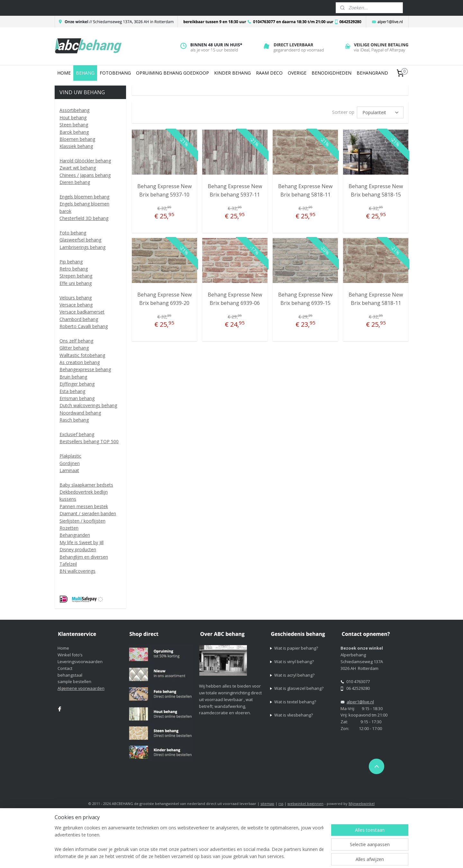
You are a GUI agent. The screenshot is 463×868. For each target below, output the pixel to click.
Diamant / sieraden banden (88, 513)
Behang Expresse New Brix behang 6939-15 (305, 299)
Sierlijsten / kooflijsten (82, 521)
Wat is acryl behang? (294, 675)
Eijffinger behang (77, 384)
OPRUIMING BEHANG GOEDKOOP (172, 73)
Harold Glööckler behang (85, 161)
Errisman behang (77, 398)
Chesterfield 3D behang (84, 218)
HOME (64, 73)
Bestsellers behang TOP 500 (89, 441)
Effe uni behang (76, 283)
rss (281, 804)
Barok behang (74, 132)
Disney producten (78, 549)
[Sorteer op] (380, 112)
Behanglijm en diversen (84, 557)
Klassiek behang (76, 146)
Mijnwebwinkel (362, 804)
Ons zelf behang (76, 341)
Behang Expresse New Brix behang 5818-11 (305, 190)
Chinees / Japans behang (85, 175)
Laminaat (69, 470)
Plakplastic (70, 456)
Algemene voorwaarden (81, 688)
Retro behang (74, 269)
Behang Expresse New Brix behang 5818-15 (376, 190)
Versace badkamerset (82, 312)
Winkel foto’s (70, 655)
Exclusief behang (77, 434)
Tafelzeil (68, 564)
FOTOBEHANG (115, 73)
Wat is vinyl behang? (294, 662)
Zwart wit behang (78, 168)
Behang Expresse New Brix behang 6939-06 (235, 299)
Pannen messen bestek (84, 506)
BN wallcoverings (77, 571)
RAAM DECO (269, 73)
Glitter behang (74, 348)
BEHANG (85, 73)
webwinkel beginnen (305, 804)
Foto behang (73, 233)
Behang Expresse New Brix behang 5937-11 (235, 190)
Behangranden (75, 535)
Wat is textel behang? (295, 702)
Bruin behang (73, 377)
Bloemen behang (77, 139)
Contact (65, 668)
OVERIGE (297, 73)
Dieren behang (75, 182)
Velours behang (76, 298)
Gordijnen (70, 463)
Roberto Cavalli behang (84, 326)
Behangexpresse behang (85, 369)
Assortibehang (74, 110)
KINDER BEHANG (232, 73)
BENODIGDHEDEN (331, 73)
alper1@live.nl (360, 702)
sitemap (267, 804)
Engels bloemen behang (84, 197)
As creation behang (80, 362)
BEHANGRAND (372, 73)
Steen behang (74, 125)
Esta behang (72, 391)
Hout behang (73, 118)
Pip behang (71, 262)
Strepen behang (76, 276)
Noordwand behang (80, 413)
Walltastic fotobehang (82, 355)
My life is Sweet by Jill (82, 542)
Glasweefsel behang (80, 240)
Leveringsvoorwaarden (80, 662)
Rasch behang (74, 420)
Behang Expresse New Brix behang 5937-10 (164, 190)
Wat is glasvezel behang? (299, 688)
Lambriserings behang (82, 247)
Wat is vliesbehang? (294, 715)
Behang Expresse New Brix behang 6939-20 (164, 299)
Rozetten (69, 528)
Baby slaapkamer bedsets (86, 485)
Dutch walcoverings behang (88, 405)
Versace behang (76, 305)
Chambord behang (79, 319)
